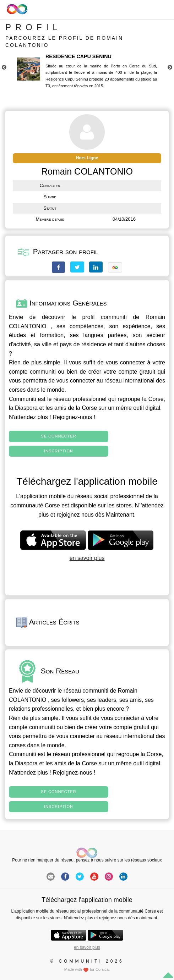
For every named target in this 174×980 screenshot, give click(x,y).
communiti (114, 317)
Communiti (22, 399)
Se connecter (58, 436)
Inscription (59, 451)
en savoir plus (87, 558)
